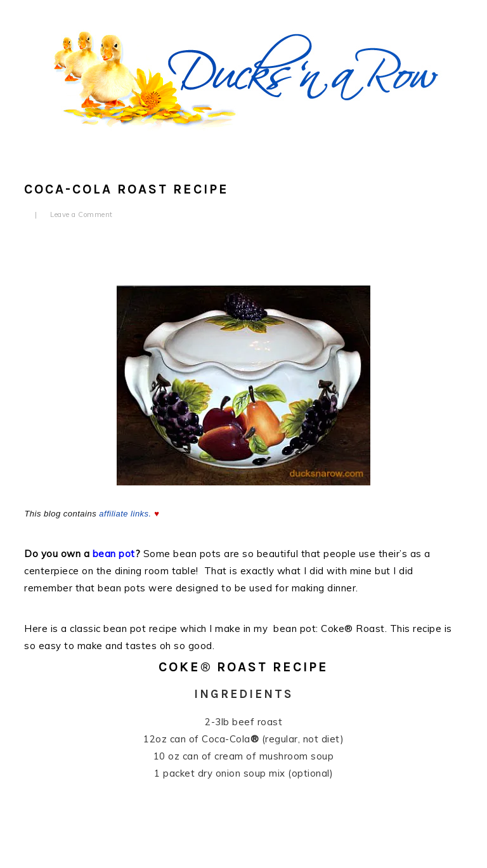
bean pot (114, 554)
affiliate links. (125, 514)
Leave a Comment (81, 214)
